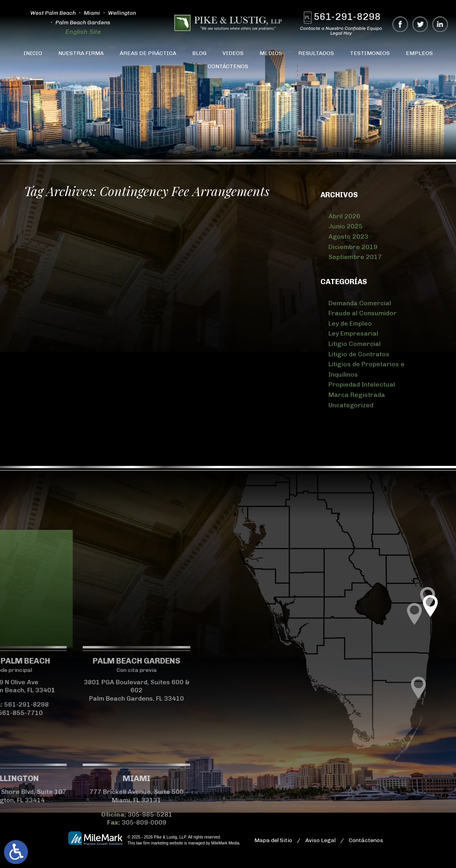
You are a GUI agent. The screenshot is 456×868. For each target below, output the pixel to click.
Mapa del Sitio (273, 840)
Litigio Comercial (355, 344)
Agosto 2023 (348, 237)
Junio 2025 (346, 226)
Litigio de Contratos (359, 354)
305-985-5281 (67, 814)
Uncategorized (351, 405)
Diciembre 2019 (353, 247)
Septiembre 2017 (355, 257)
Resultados (316, 53)
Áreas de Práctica (148, 53)
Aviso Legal (320, 840)
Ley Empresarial (353, 333)
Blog (199, 53)
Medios (271, 53)
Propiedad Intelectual (362, 384)
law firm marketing (152, 843)
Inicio (33, 53)
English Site (80, 32)
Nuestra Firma (81, 53)
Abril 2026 (344, 216)
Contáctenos (228, 66)
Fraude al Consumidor (363, 313)
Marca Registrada (357, 395)
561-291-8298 (350, 17)
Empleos (419, 53)
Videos (233, 53)
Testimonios (370, 53)
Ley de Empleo (350, 323)
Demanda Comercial (360, 303)
